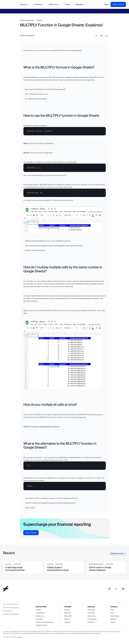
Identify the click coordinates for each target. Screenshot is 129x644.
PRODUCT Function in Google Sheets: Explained (41, 427)
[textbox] (65, 131)
